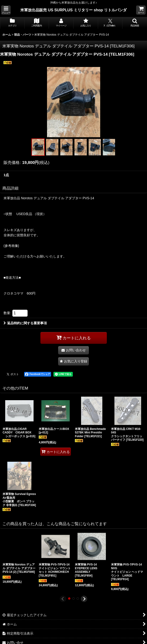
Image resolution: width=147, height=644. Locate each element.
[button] (6, 10)
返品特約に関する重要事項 (25, 323)
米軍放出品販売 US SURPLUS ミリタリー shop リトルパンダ (73, 10)
